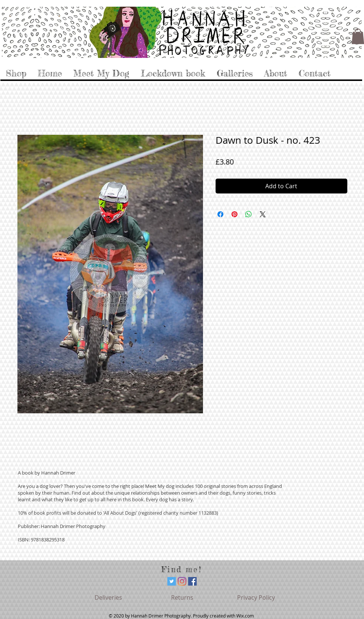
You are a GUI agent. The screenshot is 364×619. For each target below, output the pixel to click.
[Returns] (182, 597)
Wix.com (245, 616)
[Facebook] (192, 581)
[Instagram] (182, 581)
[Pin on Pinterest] (235, 214)
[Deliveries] (108, 597)
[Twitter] (172, 581)
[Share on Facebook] (220, 214)
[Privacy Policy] (256, 597)
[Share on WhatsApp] (249, 214)
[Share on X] (263, 214)
